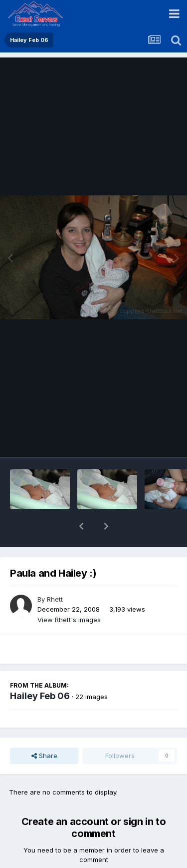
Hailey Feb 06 (40, 670)
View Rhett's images (69, 594)
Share (44, 730)
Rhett (55, 573)
